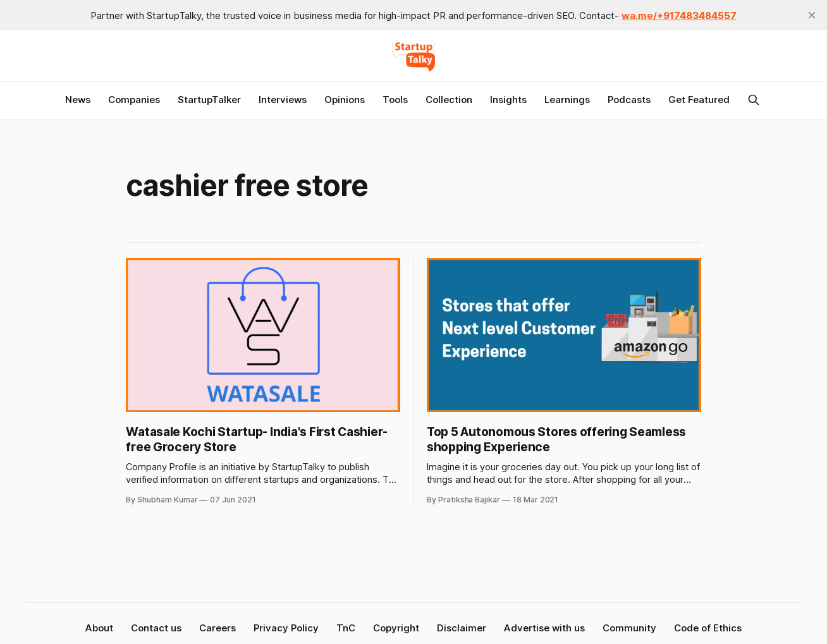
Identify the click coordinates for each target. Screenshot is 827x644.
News (78, 100)
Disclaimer (462, 628)
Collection (449, 100)
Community (629, 628)
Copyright (396, 628)
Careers (217, 628)
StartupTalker (209, 100)
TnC (346, 628)
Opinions (345, 100)
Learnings (567, 100)
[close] (812, 15)
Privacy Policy (286, 628)
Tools (395, 100)
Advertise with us (544, 628)
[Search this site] (754, 100)
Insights (508, 100)
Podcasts (629, 100)
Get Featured (699, 100)
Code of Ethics (708, 628)
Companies (134, 100)
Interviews (283, 100)
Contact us (156, 628)
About (99, 628)
